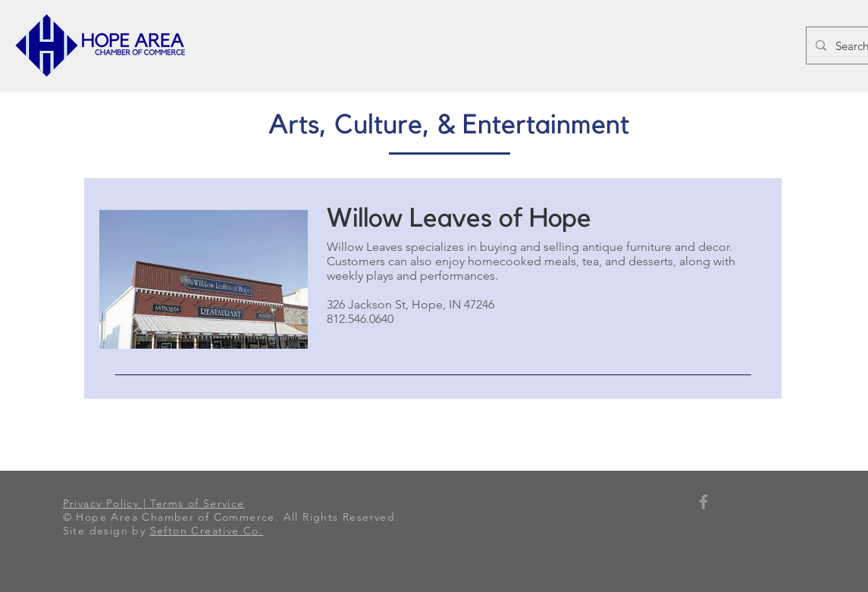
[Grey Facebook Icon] (703, 502)
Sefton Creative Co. (207, 531)
